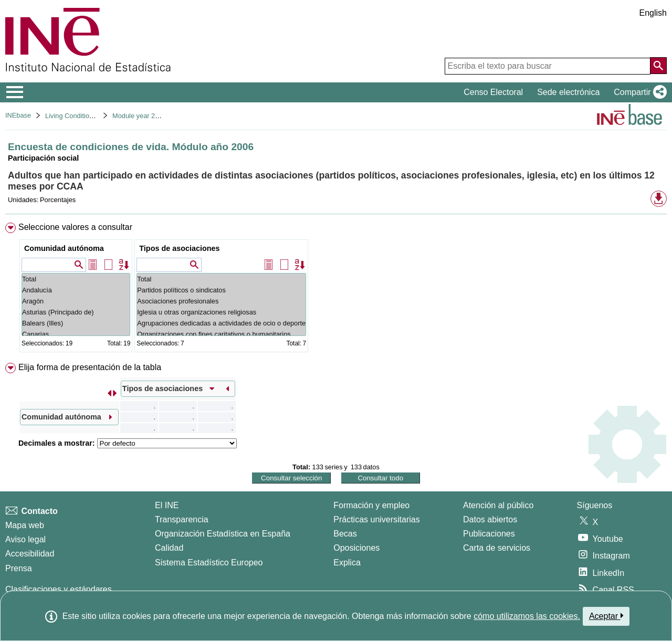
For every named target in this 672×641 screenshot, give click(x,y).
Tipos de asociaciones (179, 248)
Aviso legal (25, 539)
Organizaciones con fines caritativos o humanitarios (221, 334)
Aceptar (606, 616)
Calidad (169, 548)
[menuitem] (336, 290)
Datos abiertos (490, 519)
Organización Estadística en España (223, 534)
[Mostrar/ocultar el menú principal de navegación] (15, 92)
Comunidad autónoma (64, 248)
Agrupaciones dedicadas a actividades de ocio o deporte (221, 323)
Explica (347, 563)
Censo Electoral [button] (493, 92)
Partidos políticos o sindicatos (221, 290)
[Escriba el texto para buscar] (548, 66)
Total (76, 279)
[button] (638, 92)
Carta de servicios (497, 548)
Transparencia (182, 519)
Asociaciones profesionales (221, 301)
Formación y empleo (371, 505)
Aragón (76, 301)
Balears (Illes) (76, 323)
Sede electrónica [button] (568, 92)
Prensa (19, 568)
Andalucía (76, 290)
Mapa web (25, 525)
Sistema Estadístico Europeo (209, 563)
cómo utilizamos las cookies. (527, 616)
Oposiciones (356, 548)
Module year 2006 (139, 116)
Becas (345, 534)
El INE (167, 505)
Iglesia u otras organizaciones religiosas (221, 312)
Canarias (76, 334)
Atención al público (498, 505)
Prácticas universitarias (377, 519)
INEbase (18, 115)
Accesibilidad (30, 554)
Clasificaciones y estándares (59, 589)
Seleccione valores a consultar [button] (75, 227)
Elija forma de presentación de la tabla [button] (90, 367)
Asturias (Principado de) (76, 312)
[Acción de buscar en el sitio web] (658, 66)
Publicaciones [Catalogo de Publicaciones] (489, 534)
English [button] (653, 13)
